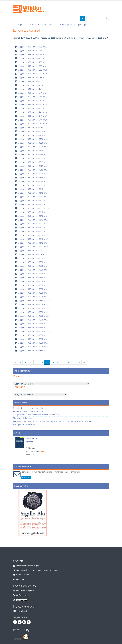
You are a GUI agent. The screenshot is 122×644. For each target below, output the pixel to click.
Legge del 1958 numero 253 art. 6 (32, 74)
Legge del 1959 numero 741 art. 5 (32, 108)
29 (74, 362)
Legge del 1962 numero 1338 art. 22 (34, 316)
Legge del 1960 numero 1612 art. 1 (33, 193)
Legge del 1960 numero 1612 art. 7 (33, 239)
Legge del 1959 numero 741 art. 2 (32, 97)
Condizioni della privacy (26, 591)
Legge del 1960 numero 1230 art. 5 (33, 147)
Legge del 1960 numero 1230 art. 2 (33, 135)
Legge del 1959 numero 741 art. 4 (32, 104)
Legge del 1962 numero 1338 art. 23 (34, 320)
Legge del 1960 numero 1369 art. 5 (33, 170)
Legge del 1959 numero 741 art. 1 (32, 93)
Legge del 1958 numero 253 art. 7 (32, 78)
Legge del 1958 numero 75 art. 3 (32, 85)
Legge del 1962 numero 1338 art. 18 (34, 297)
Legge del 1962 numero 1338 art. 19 (34, 301)
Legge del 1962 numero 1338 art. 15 (34, 285)
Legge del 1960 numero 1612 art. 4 (33, 227)
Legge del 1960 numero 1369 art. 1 (33, 154)
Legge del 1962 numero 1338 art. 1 (33, 262)
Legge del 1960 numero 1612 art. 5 (33, 231)
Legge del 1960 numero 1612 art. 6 (33, 235)
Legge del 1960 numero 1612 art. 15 (34, 212)
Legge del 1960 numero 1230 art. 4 (33, 143)
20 (25, 362)
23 (42, 362)
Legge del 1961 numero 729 (30, 251)
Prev (16, 449)
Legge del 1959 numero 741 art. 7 (32, 116)
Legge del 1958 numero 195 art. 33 (33, 47)
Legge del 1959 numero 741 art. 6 (32, 112)
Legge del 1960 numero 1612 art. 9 (33, 247)
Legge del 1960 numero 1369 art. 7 (33, 177)
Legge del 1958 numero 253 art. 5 (32, 70)
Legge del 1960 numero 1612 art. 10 (34, 197)
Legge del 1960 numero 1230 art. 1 (33, 131)
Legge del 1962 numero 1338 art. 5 (33, 343)
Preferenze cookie (23, 595)
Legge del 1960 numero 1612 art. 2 (33, 220)
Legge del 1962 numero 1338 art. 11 (34, 270)
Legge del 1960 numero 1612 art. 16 (34, 216)
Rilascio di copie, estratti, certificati (29, 411)
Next (106, 449)
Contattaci (20, 579)
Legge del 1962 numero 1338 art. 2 (33, 304)
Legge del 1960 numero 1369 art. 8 (33, 181)
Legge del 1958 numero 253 (30, 51)
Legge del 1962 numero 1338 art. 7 (33, 351)
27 (64, 362)
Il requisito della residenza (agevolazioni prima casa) (36, 415)
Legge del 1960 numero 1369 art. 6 (33, 174)
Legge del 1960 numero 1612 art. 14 (34, 208)
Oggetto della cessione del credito (28, 408)
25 (53, 362)
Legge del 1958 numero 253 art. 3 (32, 62)
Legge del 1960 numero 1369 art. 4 (33, 166)
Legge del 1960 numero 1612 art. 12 (34, 204)
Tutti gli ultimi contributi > (25, 425)
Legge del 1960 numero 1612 (30, 189)
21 (31, 362)
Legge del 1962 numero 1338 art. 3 (33, 335)
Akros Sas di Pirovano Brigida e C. (29, 566)
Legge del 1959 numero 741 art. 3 (32, 101)
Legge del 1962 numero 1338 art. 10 (34, 266)
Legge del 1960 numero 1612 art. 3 (33, 224)
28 (69, 362)
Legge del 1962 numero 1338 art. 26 (34, 331)
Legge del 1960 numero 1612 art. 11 (34, 201)
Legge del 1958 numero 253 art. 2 (32, 58)
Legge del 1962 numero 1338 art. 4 (33, 339)
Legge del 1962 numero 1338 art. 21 (34, 312)
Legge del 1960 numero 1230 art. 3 (33, 139)
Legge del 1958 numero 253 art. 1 (32, 54)
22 (36, 362)
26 (58, 362)
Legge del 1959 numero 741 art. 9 (32, 124)
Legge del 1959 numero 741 (30, 89)
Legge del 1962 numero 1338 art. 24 (34, 324)
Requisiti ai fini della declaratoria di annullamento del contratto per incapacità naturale (52, 421)
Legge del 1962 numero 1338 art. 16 (34, 289)
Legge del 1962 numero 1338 (30, 258)
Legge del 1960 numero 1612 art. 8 (33, 243)
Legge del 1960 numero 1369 (30, 151)
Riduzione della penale (23, 418)
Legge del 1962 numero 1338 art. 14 (34, 281)
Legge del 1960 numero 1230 (30, 127)
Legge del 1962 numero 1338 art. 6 (33, 347)
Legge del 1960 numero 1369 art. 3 (33, 162)
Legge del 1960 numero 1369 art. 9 (33, 185)
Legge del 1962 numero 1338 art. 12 (34, 274)
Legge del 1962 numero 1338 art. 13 (34, 277)
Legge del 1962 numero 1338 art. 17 (34, 293)
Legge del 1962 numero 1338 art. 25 (34, 327)
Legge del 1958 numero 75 (29, 81)
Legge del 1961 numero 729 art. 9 (32, 254)
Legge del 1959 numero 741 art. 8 (32, 120)
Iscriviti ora (26, 478)
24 (47, 362)
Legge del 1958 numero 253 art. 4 (32, 66)
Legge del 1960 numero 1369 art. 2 (33, 158)
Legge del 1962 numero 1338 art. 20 (34, 308)
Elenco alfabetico (22, 611)
